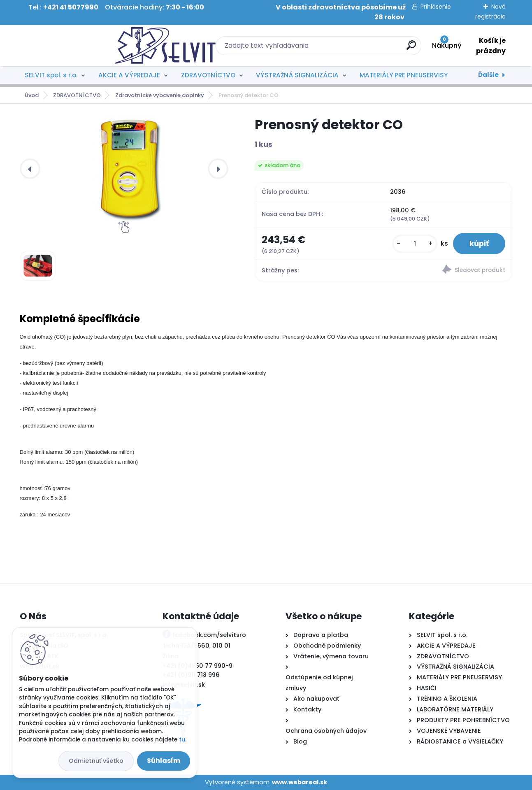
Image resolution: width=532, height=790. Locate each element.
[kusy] (415, 244)
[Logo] (70, 46)
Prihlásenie (436, 7)
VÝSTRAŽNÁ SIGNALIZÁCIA (297, 75)
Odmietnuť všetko (96, 761)
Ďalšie (488, 75)
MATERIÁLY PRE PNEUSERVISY (404, 75)
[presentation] (30, 169)
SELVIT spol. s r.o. (51, 75)
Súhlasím (164, 761)
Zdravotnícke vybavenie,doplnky (160, 95)
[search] (356, 48)
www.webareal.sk (300, 782)
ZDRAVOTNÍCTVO (208, 75)
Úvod (32, 95)
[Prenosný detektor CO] (131, 169)
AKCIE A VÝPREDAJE (129, 75)
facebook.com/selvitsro (209, 635)
